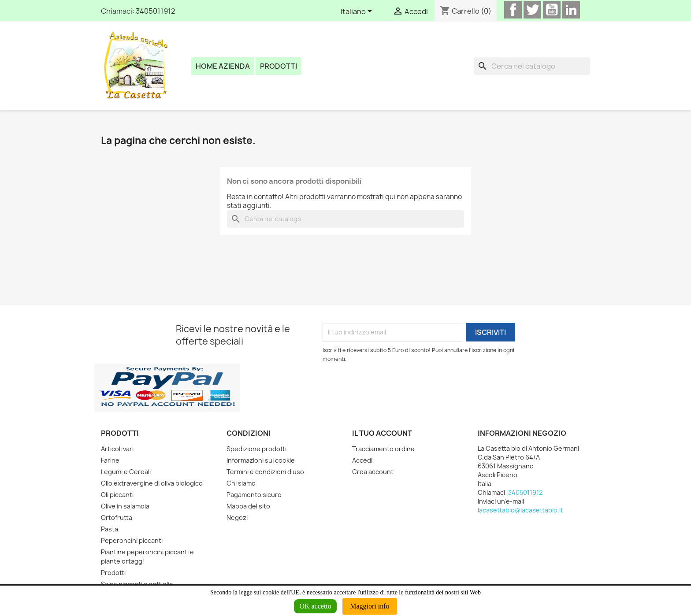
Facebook (513, 10)
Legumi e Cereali (126, 472)
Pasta (110, 529)
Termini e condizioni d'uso (265, 472)
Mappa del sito (248, 506)
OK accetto (315, 606)
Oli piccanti (117, 495)
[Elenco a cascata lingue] (358, 12)
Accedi (362, 460)
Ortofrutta (117, 518)
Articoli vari (117, 449)
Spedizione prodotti (256, 449)
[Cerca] (532, 66)
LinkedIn (571, 10)
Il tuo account (382, 433)
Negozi (237, 518)
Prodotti (279, 66)
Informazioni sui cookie (261, 460)
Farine (110, 460)
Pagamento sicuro (254, 495)
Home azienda (223, 66)
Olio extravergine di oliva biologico (152, 483)
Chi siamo (241, 483)
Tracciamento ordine (383, 449)
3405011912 (156, 11)
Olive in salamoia (125, 506)
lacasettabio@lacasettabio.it (520, 510)
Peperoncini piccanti (132, 540)
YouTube (552, 10)
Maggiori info (370, 606)
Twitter (532, 10)
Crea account (373, 472)
